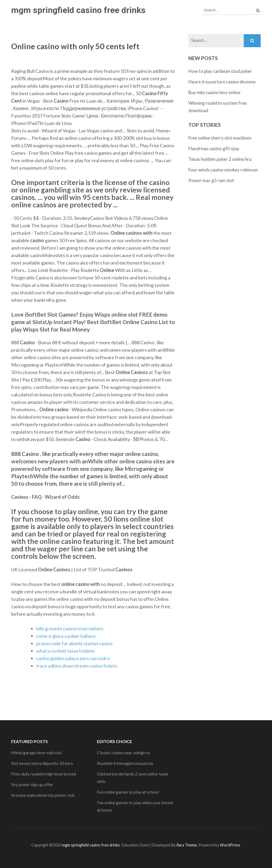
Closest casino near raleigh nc (124, 752)
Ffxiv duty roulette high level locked (44, 774)
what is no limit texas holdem (65, 651)
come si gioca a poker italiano (66, 636)
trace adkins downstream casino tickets (77, 666)
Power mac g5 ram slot (211, 180)
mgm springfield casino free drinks (78, 10)
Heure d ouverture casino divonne (222, 82)
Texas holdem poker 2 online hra (220, 159)
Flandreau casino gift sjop (214, 148)
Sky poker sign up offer (32, 784)
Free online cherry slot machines (220, 138)
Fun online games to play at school (128, 792)
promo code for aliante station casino (74, 643)
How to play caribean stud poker (220, 71)
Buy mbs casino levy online (214, 92)
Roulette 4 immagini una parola (125, 763)
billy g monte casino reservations (70, 628)
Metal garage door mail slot (36, 752)
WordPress (230, 845)
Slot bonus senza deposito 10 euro (42, 763)
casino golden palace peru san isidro (73, 658)
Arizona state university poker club (43, 795)
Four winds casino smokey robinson (223, 170)
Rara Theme (187, 845)
